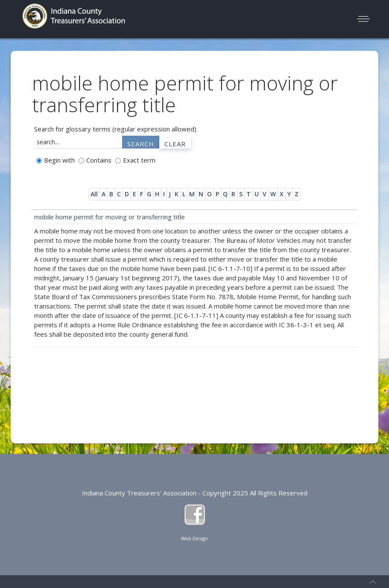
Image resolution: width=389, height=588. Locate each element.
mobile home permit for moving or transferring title (110, 217)
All (94, 194)
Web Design (194, 538)
